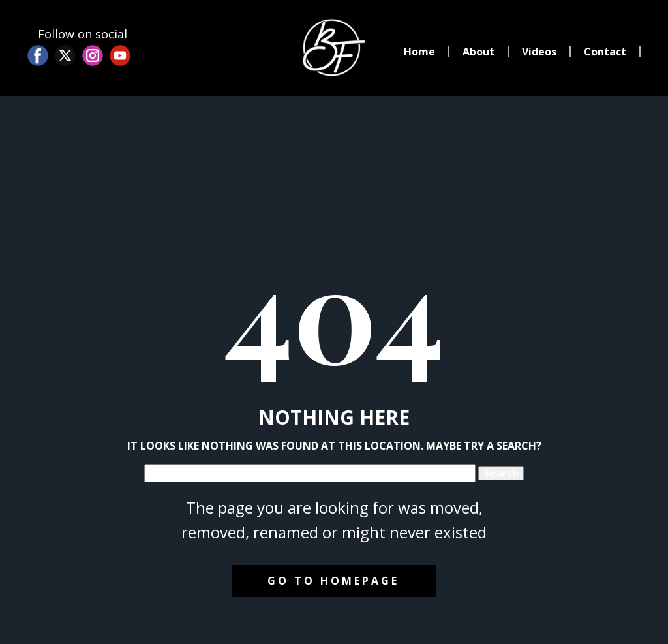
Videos (539, 52)
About (478, 52)
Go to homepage (333, 581)
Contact (605, 52)
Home (419, 52)
